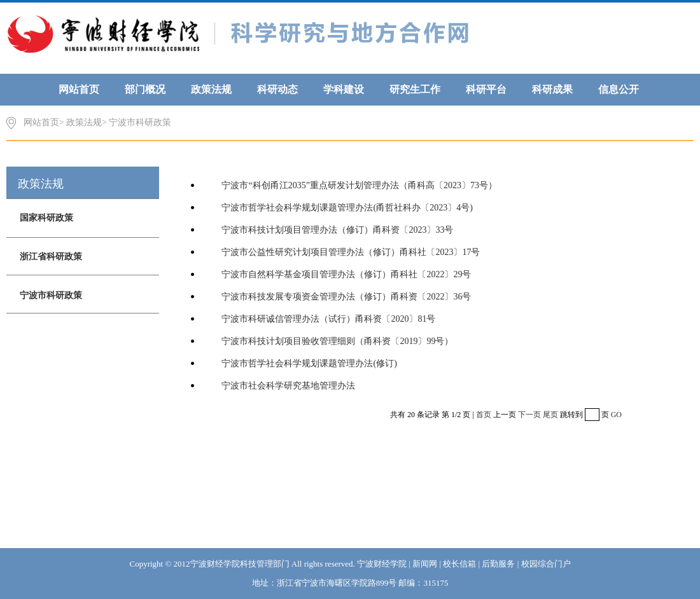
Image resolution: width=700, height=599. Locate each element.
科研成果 (552, 89)
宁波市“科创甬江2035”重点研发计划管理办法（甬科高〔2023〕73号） (359, 185)
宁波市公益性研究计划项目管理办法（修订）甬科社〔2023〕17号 (351, 252)
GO (616, 415)
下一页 (529, 415)
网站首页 (79, 89)
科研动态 (277, 89)
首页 (484, 415)
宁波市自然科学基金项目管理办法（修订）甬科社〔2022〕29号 (346, 274)
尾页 (550, 415)
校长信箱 (459, 564)
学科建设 (344, 89)
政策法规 (211, 89)
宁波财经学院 (382, 564)
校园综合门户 (546, 564)
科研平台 (486, 89)
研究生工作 (415, 89)
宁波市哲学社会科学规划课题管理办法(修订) (309, 363)
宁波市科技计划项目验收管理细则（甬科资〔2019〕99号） (337, 341)
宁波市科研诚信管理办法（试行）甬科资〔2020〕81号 (328, 319)
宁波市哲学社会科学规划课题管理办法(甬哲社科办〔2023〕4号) (347, 208)
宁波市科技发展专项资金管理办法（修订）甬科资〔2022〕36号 (346, 297)
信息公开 (619, 89)
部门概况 (145, 89)
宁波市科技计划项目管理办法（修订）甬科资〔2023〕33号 (337, 230)
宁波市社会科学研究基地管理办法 (288, 386)
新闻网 (425, 564)
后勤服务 (498, 564)
